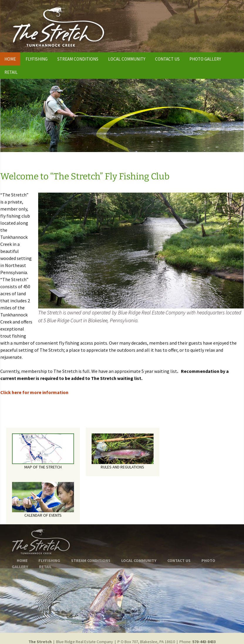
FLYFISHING (37, 59)
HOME (10, 59)
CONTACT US (167, 59)
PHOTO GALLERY (205, 59)
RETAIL (11, 72)
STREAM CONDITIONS (78, 59)
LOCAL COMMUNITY (127, 59)
